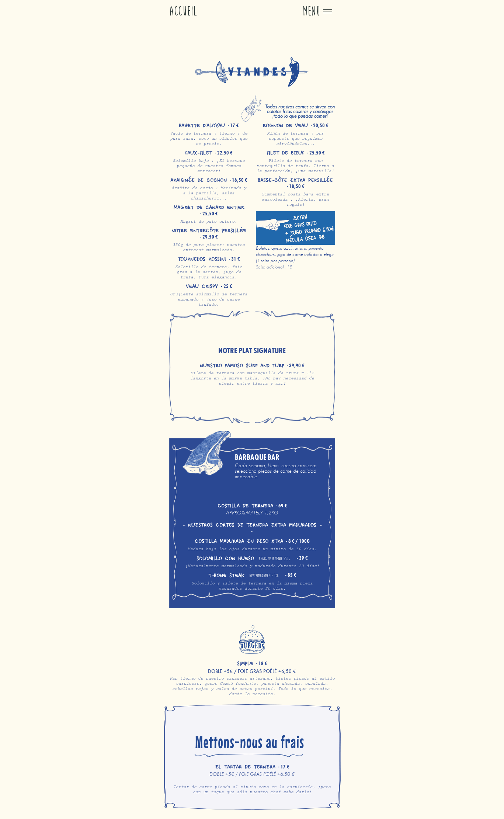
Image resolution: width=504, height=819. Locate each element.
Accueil (183, 11)
